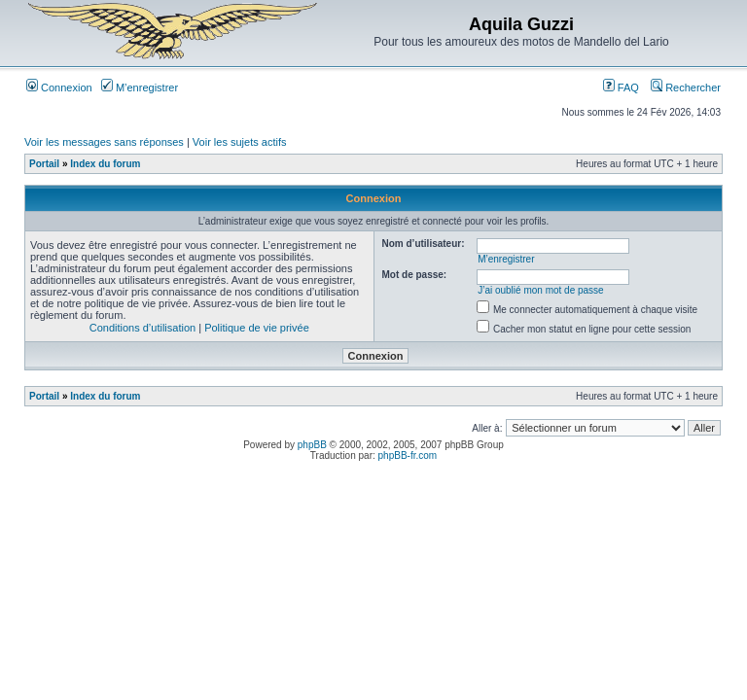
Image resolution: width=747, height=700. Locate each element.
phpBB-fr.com (408, 455)
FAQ (621, 87)
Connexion (59, 87)
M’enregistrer (140, 87)
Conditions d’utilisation (142, 328)
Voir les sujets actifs (240, 142)
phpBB (312, 445)
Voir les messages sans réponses (104, 142)
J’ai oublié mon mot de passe (541, 290)
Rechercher (686, 87)
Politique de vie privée (257, 328)
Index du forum (105, 164)
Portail (44, 164)
